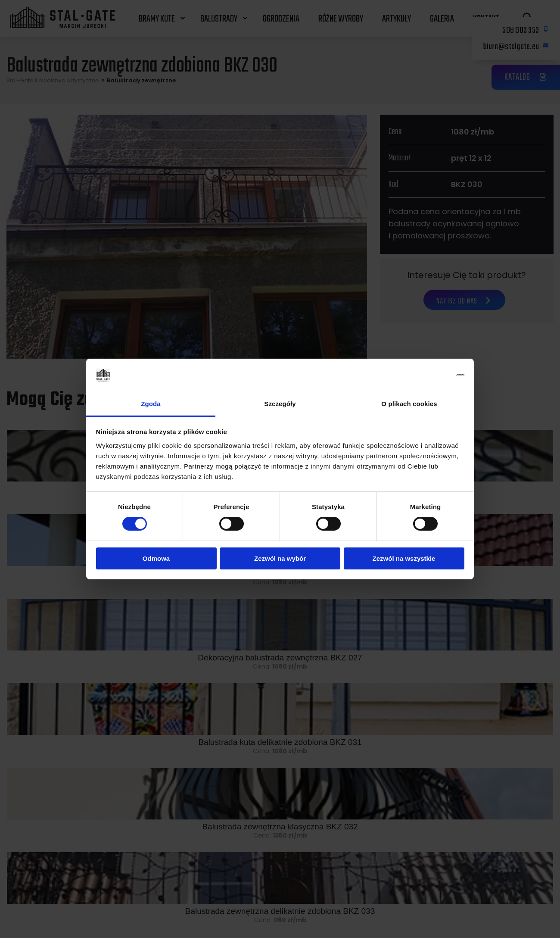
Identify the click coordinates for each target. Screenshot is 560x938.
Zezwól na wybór (280, 558)
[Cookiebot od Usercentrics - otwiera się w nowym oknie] (427, 375)
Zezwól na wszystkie (404, 558)
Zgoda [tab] (151, 404)
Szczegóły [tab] (280, 404)
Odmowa (156, 558)
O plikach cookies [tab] (409, 404)
